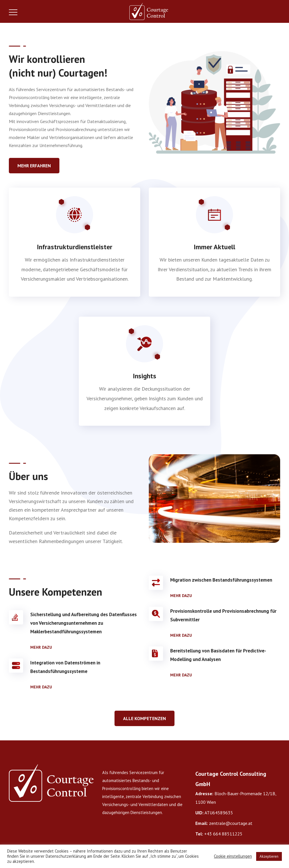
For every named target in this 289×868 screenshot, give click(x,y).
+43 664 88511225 (223, 834)
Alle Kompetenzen (144, 718)
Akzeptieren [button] (269, 856)
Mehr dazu (41, 647)
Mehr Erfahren (34, 166)
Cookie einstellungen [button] (233, 856)
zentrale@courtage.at (231, 823)
